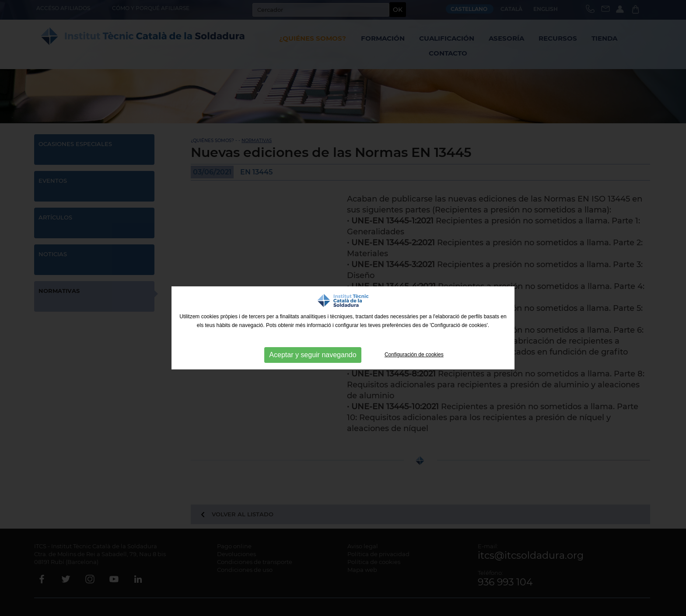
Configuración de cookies (414, 355)
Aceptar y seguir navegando (313, 355)
